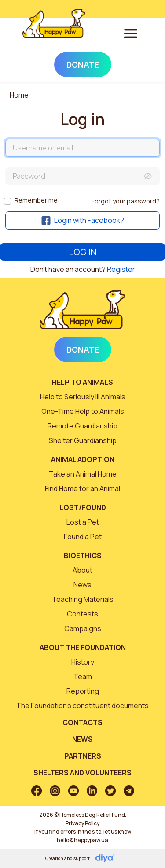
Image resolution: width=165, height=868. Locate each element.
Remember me (36, 200)
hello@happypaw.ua (82, 840)
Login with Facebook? (83, 220)
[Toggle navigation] (131, 33)
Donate (83, 64)
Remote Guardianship (82, 426)
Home (19, 95)
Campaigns (83, 628)
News (82, 585)
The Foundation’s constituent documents (82, 706)
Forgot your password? (126, 201)
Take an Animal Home (83, 474)
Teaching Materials (83, 599)
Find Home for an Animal (82, 488)
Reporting (83, 691)
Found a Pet (83, 537)
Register (121, 269)
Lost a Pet (83, 522)
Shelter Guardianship (83, 440)
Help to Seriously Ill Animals (83, 397)
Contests (82, 614)
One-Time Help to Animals (83, 411)
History (83, 662)
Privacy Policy (82, 823)
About (82, 570)
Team (83, 676)
